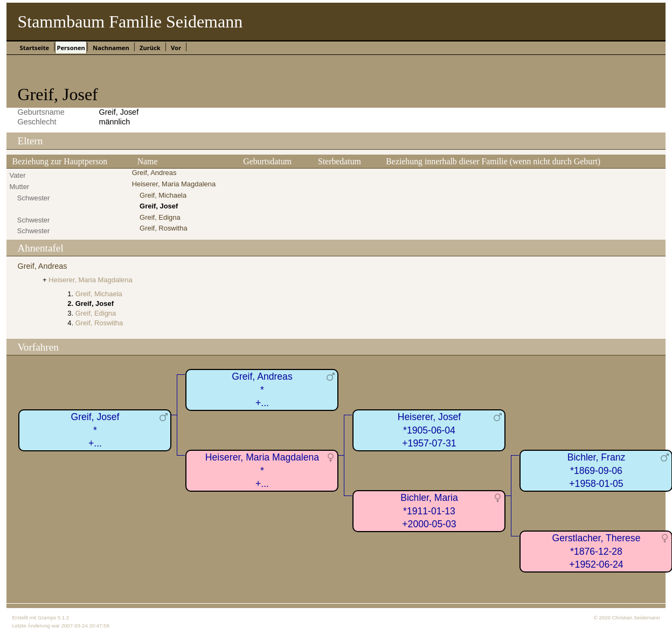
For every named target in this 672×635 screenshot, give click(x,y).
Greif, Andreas (154, 173)
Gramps (47, 617)
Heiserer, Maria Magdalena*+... (262, 470)
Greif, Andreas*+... (262, 390)
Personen (71, 48)
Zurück (150, 48)
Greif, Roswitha (164, 228)
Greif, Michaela (163, 195)
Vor (176, 48)
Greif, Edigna (160, 217)
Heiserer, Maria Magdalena (174, 184)
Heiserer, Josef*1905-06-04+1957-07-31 (429, 430)
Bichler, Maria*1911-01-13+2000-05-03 (429, 511)
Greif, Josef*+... (95, 430)
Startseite (34, 48)
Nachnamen (111, 48)
